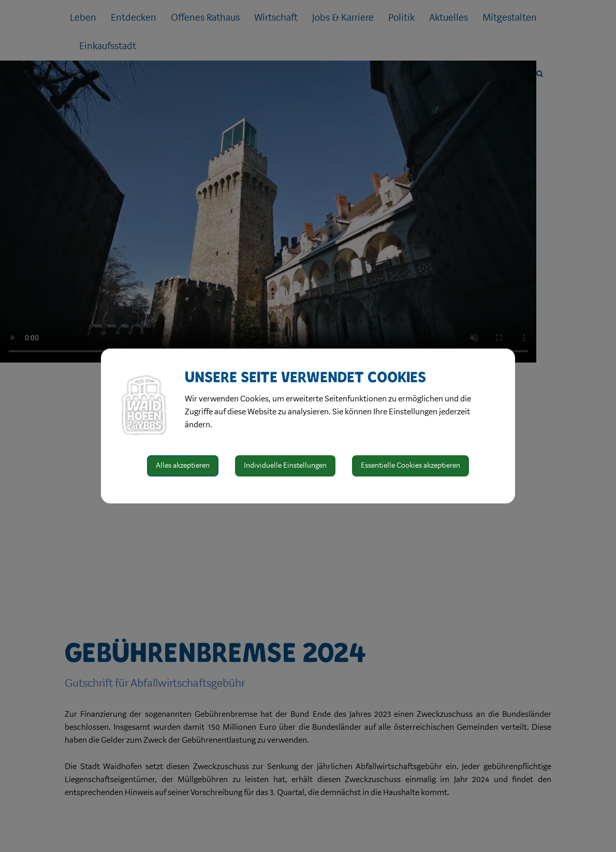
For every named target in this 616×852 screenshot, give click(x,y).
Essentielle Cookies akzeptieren (410, 465)
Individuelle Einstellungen (285, 465)
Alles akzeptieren (183, 465)
